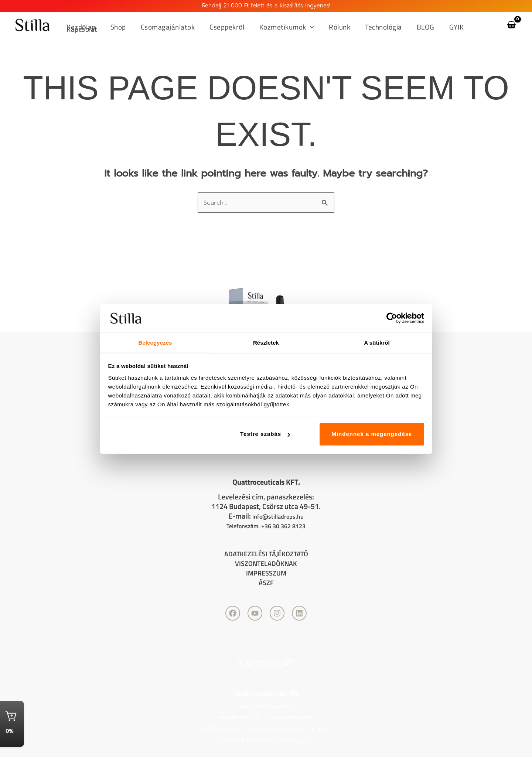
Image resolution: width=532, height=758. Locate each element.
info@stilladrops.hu (278, 517)
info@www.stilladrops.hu (277, 741)
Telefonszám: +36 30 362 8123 (266, 526)
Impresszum (266, 573)
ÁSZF (266, 583)
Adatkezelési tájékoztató (266, 554)
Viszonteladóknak (266, 564)
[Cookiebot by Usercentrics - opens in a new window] (392, 318)
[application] (307, 27)
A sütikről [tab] (377, 342)
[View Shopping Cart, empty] (511, 25)
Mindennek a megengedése (372, 434)
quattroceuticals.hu (266, 706)
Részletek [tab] (266, 342)
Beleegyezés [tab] (155, 342)
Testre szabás (265, 434)
